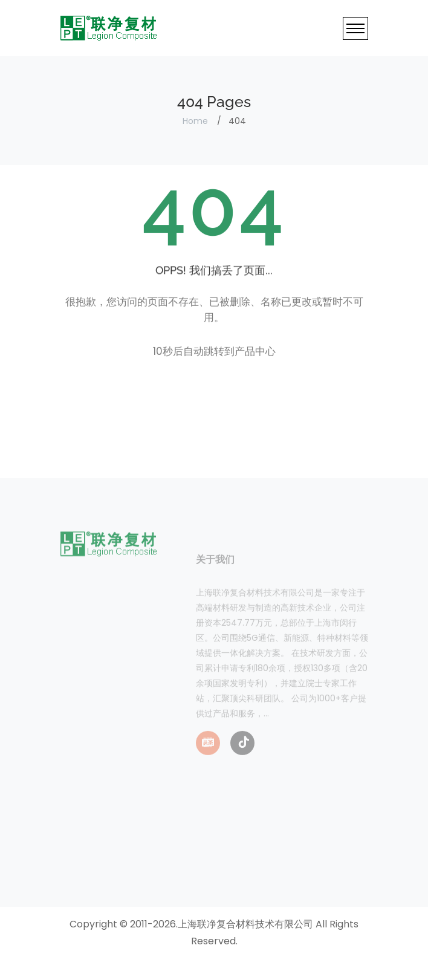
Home (195, 121)
